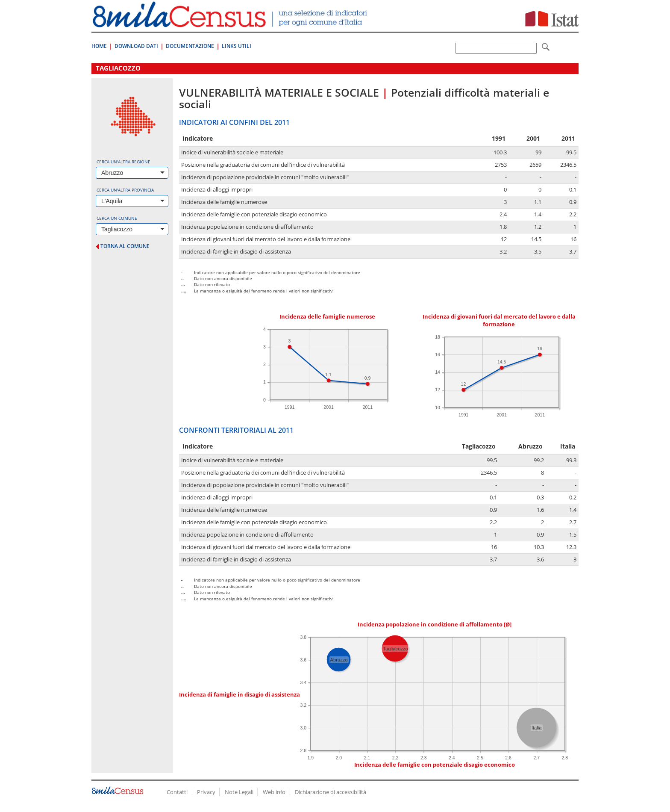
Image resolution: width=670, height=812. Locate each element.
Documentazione (190, 46)
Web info (274, 792)
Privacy (206, 792)
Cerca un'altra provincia (125, 190)
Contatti (177, 792)
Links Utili (237, 46)
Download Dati (136, 46)
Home (99, 46)
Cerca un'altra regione (123, 162)
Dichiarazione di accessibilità (331, 792)
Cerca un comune (117, 218)
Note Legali (239, 792)
